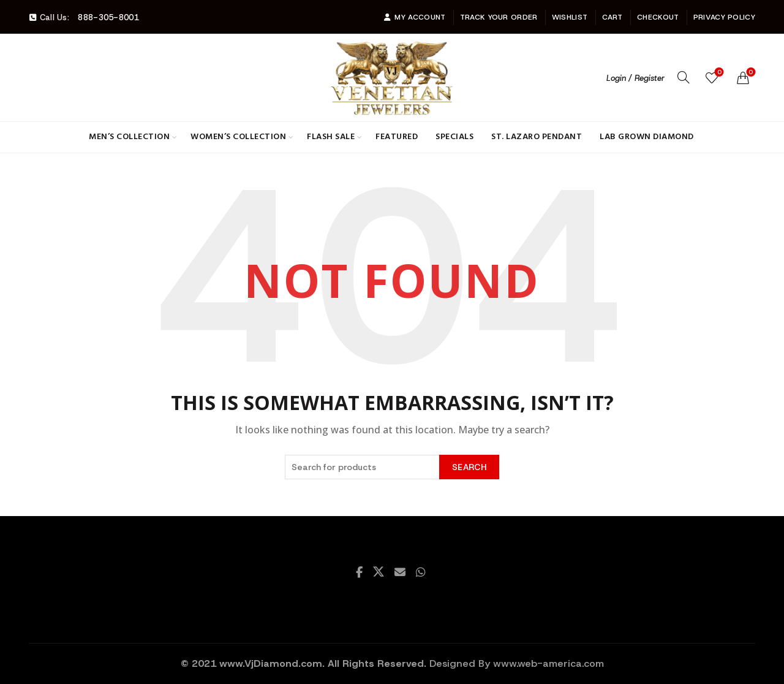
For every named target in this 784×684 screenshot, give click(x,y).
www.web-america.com (548, 663)
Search (469, 467)
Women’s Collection (238, 137)
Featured (397, 137)
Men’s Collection (129, 137)
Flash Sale (331, 137)
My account (414, 17)
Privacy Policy (724, 17)
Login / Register (635, 78)
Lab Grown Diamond (647, 137)
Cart (612, 17)
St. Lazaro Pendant (537, 137)
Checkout (658, 17)
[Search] (684, 77)
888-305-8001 (108, 17)
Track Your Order (499, 17)
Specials (454, 137)
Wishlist (570, 17)
